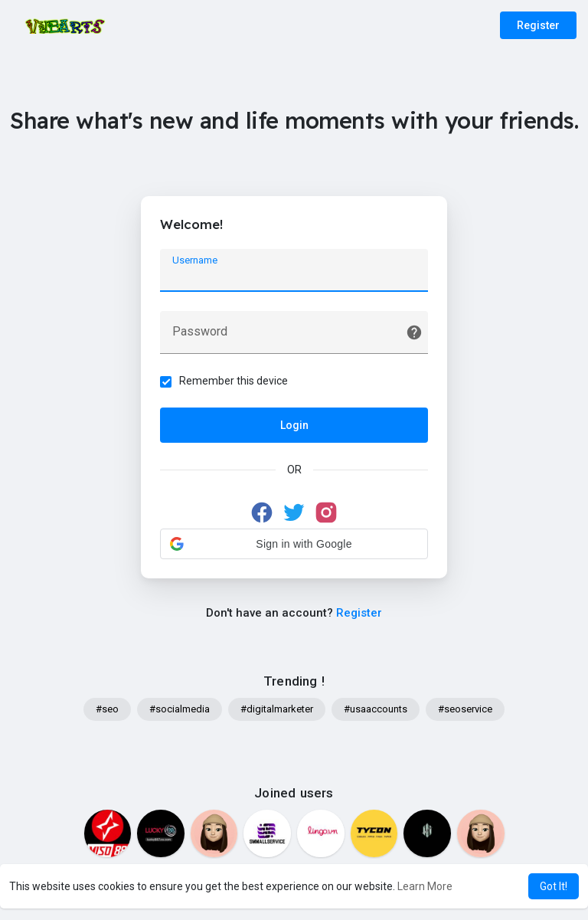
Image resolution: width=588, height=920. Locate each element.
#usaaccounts (376, 709)
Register (538, 25)
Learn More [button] (425, 886)
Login (294, 425)
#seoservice (465, 709)
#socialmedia (180, 709)
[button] (294, 544)
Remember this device (234, 381)
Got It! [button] (554, 886)
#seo (107, 709)
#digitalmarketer (277, 709)
